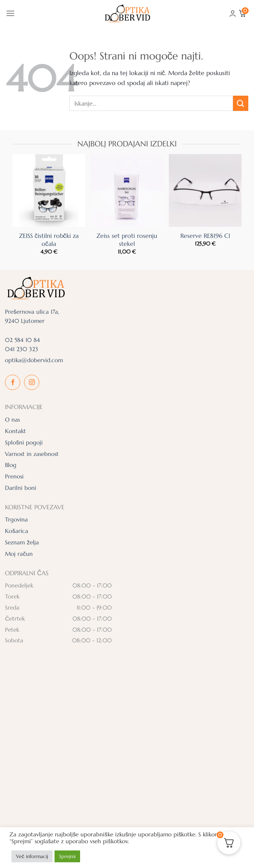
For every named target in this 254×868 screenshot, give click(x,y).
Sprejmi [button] (67, 856)
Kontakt (15, 431)
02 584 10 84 (23, 340)
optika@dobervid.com (34, 360)
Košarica (17, 531)
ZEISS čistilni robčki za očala (49, 240)
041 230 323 (22, 349)
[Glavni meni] (10, 13)
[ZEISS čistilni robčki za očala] (49, 190)
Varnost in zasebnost (32, 454)
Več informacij (32, 856)
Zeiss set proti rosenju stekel (127, 240)
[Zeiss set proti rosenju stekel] (127, 190)
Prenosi (14, 476)
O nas (12, 420)
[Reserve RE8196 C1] (205, 190)
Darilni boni (21, 488)
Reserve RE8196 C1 (205, 236)
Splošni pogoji (24, 442)
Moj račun (19, 554)
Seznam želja (22, 542)
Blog (11, 465)
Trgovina (16, 519)
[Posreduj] (241, 103)
